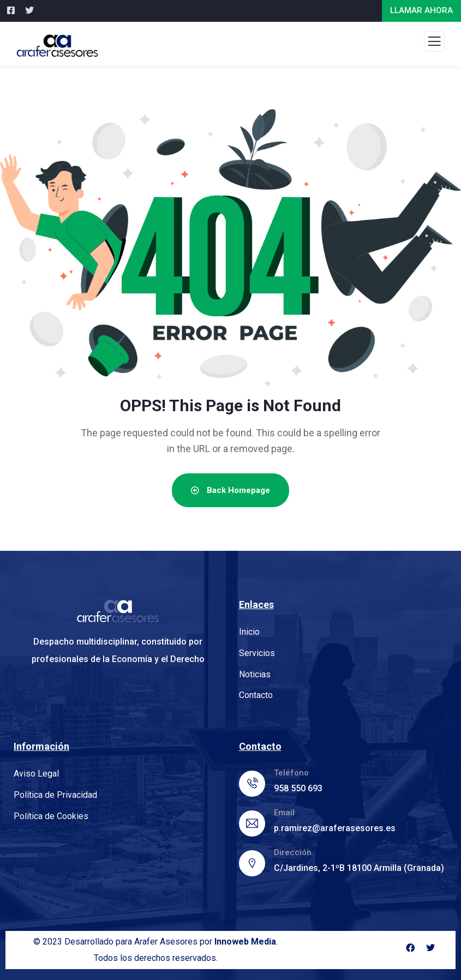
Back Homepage (230, 490)
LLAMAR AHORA (421, 10)
